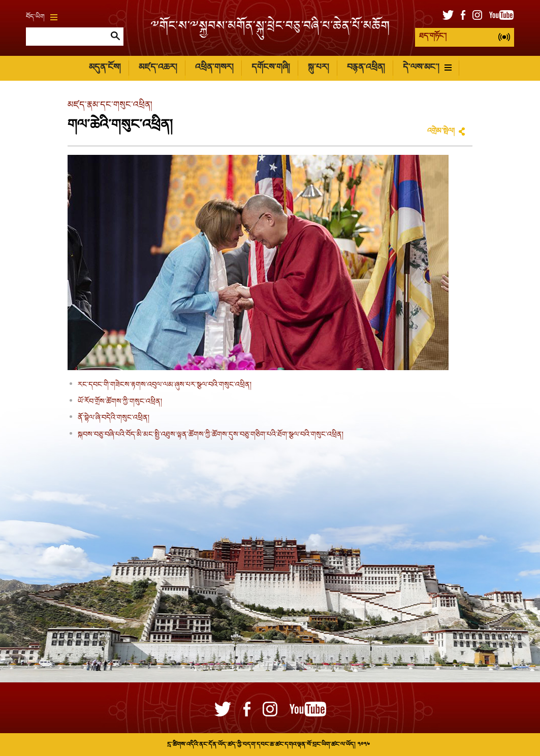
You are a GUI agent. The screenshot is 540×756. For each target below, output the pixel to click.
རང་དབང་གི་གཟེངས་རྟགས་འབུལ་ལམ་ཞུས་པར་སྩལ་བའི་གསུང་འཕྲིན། (165, 385)
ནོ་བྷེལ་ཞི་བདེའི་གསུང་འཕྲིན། (114, 418)
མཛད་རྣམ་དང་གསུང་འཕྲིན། (110, 105)
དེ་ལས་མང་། (427, 68)
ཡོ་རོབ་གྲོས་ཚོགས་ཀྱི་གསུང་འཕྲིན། (120, 402)
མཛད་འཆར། (158, 68)
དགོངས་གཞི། (271, 68)
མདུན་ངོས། (105, 68)
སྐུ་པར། (318, 68)
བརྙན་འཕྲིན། (366, 68)
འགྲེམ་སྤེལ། (441, 132)
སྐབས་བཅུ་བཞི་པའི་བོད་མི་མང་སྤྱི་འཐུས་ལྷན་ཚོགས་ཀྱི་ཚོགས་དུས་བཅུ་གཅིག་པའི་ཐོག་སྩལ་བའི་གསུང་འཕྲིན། (211, 435)
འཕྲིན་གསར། (214, 68)
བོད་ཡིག (42, 17)
